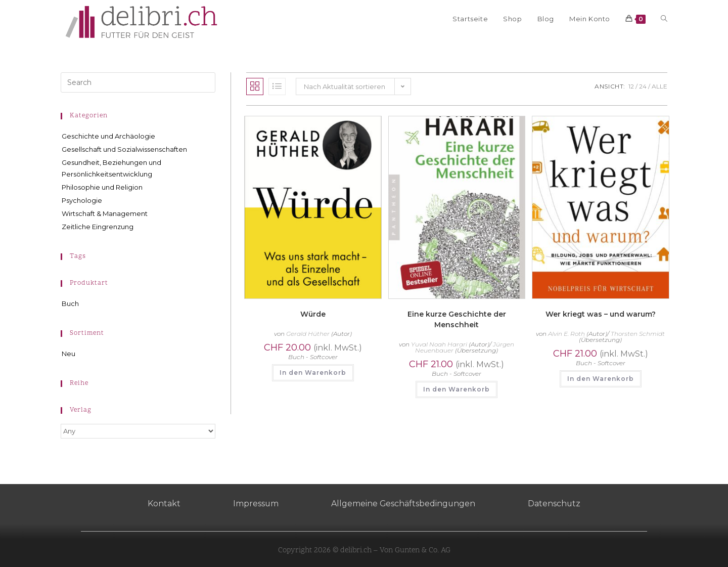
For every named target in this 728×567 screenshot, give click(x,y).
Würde (313, 314)
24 (643, 86)
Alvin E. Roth (566, 334)
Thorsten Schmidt (638, 334)
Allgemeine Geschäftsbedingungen (403, 504)
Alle (659, 86)
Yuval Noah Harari (439, 344)
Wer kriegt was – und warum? (601, 314)
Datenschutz (555, 504)
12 (631, 86)
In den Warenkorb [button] (313, 373)
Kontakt (163, 504)
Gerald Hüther (308, 334)
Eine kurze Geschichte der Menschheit (457, 319)
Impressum (255, 504)
